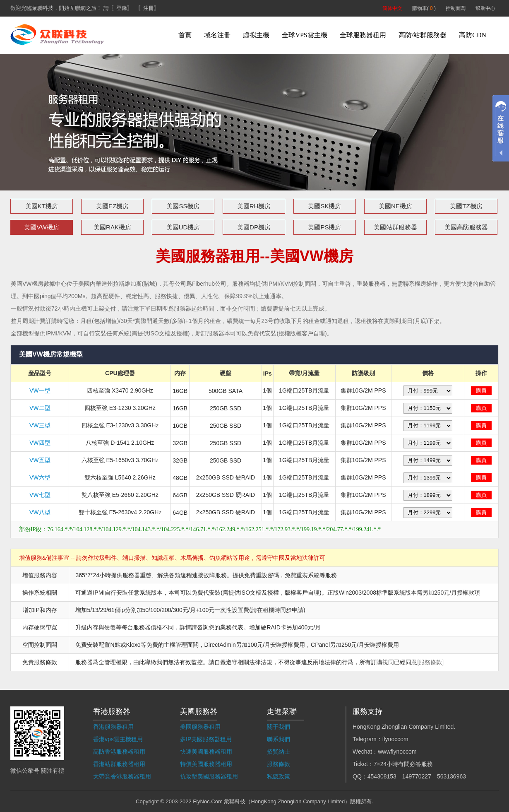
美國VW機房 (41, 227)
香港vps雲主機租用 (118, 739)
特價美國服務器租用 (206, 764)
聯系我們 (279, 739)
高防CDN (473, 35)
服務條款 (279, 764)
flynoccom (395, 739)
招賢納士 (279, 752)
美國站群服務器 (395, 227)
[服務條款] (430, 662)
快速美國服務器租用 (206, 752)
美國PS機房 (324, 227)
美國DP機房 (254, 227)
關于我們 (279, 727)
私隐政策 (279, 776)
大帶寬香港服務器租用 (122, 776)
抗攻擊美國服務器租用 (209, 776)
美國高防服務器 (466, 227)
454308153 (382, 776)
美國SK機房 (324, 206)
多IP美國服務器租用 (206, 739)
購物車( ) (424, 8)
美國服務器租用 (200, 727)
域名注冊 (217, 35)
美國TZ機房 (466, 206)
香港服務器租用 (113, 727)
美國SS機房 (183, 206)
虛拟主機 (256, 35)
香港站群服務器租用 (119, 764)
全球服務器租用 (363, 35)
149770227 (417, 776)
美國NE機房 (395, 206)
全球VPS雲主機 (304, 35)
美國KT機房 (42, 206)
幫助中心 (485, 8)
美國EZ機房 (112, 206)
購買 (481, 391)
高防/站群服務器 (423, 35)
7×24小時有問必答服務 (403, 764)
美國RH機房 (254, 206)
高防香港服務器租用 (119, 752)
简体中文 (392, 8)
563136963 (451, 776)
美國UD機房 (183, 227)
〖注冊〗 (149, 8)
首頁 (185, 35)
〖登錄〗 (122, 8)
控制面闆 (456, 8)
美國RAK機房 (112, 227)
